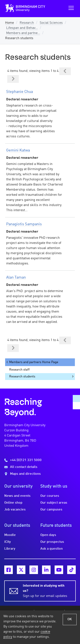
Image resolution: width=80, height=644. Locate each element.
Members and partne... (23, 33)
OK (70, 619)
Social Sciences (51, 23)
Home (9, 23)
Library (10, 549)
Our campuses (51, 510)
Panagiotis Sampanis (24, 224)
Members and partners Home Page (32, 362)
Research (27, 23)
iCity (8, 542)
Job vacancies (15, 510)
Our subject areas (54, 503)
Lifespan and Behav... (22, 28)
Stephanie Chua (20, 92)
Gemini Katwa (18, 150)
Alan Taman (16, 277)
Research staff (19, 370)
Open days (48, 535)
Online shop (13, 503)
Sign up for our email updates (47, 591)
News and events (17, 496)
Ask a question (52, 549)
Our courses (50, 496)
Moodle (10, 535)
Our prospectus (52, 542)
